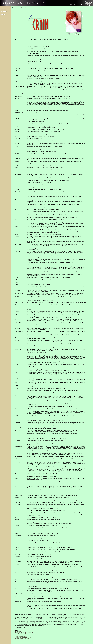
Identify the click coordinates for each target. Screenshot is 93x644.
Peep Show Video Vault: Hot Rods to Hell (24, 633)
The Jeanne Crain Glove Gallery (22, 639)
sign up (80, 5)
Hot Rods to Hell (19, 635)
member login (73, 5)
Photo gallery (75, 34)
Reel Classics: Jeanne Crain (21, 636)
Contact (4, 15)
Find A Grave (18, 640)
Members (4, 12)
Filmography (18, 631)
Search (3, 9)
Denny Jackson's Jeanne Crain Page (23, 638)
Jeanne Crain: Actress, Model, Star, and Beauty (26, 634)
